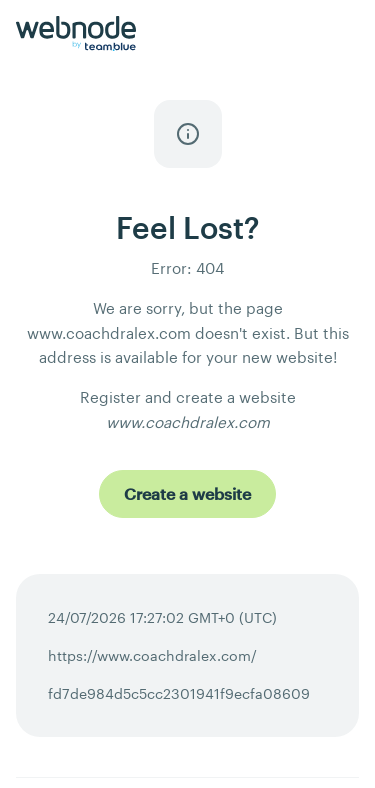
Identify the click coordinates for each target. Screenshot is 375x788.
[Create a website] (187, 494)
